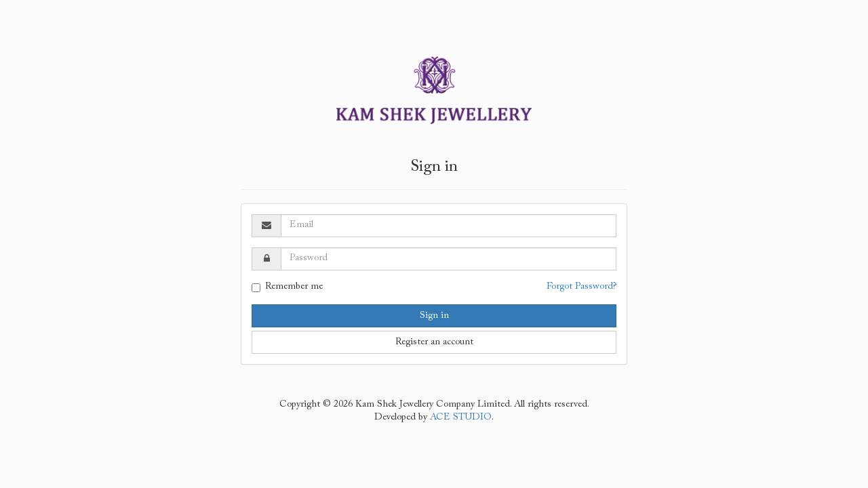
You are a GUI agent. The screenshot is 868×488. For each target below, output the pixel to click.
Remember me (287, 287)
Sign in (434, 316)
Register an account (434, 342)
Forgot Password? (581, 287)
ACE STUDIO (461, 418)
